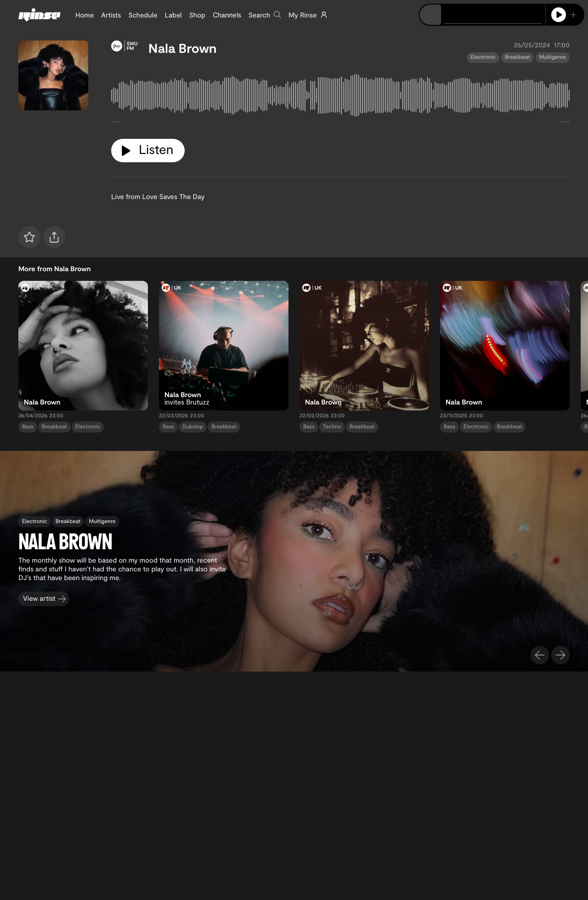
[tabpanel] (340, 97)
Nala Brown (182, 48)
